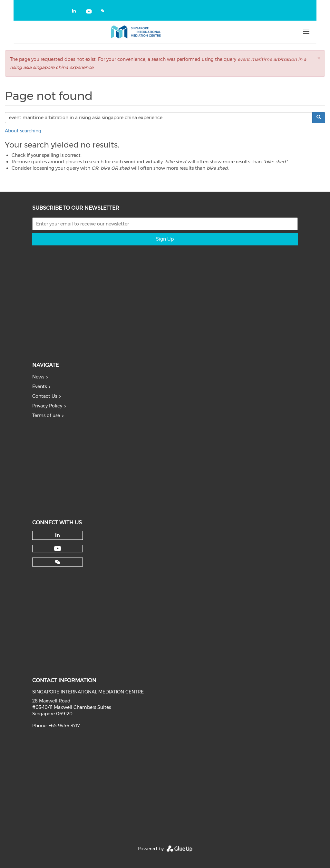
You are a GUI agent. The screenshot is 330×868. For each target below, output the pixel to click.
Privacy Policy (47, 406)
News (38, 377)
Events (39, 386)
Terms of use (46, 415)
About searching (23, 131)
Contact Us (45, 396)
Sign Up (165, 239)
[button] (319, 58)
